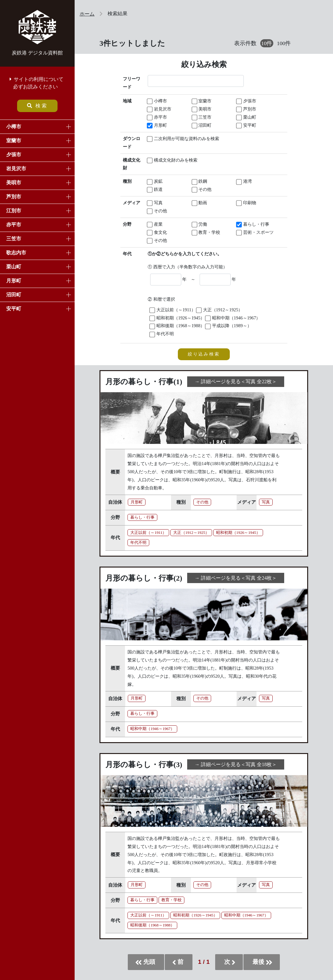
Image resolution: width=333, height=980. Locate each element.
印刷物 (247, 203)
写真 (155, 203)
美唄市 (14, 183)
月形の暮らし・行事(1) (144, 382)
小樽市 (14, 127)
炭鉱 (155, 182)
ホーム (87, 14)
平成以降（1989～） (229, 326)
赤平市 (14, 225)
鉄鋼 (200, 182)
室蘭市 (14, 141)
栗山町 (14, 267)
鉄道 (155, 190)
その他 (202, 190)
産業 (155, 225)
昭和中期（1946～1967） (233, 318)
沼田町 (14, 295)
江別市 (14, 211)
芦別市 (14, 197)
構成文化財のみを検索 (169, 160)
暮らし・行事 (253, 225)
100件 (284, 43)
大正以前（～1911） (173, 310)
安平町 (14, 309)
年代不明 (162, 334)
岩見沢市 (16, 169)
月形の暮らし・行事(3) (144, 765)
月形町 (14, 281)
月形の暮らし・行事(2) (144, 578)
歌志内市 (16, 253)
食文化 (157, 233)
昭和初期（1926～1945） (177, 318)
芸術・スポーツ (255, 233)
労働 (200, 225)
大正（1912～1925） (220, 310)
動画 (200, 203)
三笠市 (14, 239)
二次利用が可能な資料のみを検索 (169, 139)
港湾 (244, 182)
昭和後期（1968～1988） (177, 326)
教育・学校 (206, 233)
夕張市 (14, 155)
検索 (37, 106)
